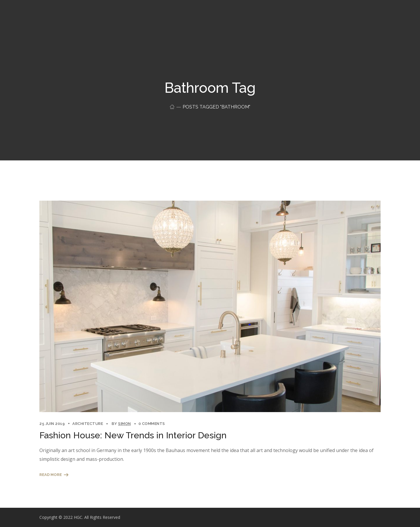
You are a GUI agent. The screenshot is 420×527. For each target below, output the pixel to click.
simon (125, 424)
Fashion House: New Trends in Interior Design (133, 435)
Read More (51, 475)
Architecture (88, 424)
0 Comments (152, 424)
